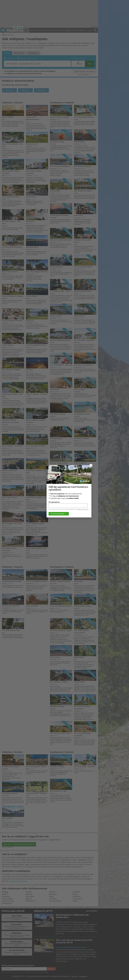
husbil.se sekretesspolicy (83, 509)
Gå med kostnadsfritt (59, 514)
